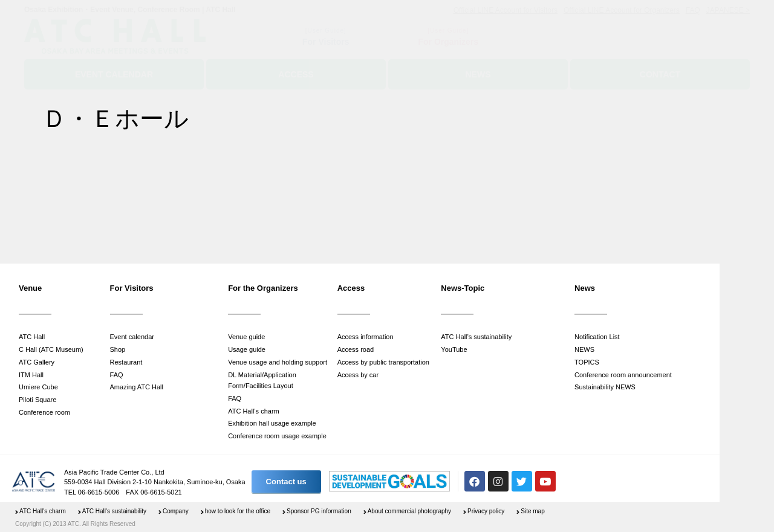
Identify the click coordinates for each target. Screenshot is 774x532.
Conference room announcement (623, 375)
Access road (356, 349)
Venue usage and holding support (278, 362)
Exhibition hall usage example (272, 423)
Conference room (44, 412)
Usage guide (247, 349)
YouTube (454, 349)
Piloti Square (37, 400)
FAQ (117, 375)
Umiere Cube (38, 387)
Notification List (597, 337)
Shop (118, 349)
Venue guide (246, 337)
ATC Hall (32, 337)
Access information (366, 337)
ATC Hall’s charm (254, 411)
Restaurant (126, 362)
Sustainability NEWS (605, 387)
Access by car (358, 375)
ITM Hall (31, 375)
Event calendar (132, 337)
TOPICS (587, 362)
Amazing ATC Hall (137, 387)
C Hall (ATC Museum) (51, 349)
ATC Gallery (37, 362)
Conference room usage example (277, 436)
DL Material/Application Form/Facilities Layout (262, 381)
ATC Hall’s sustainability (476, 337)
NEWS (584, 349)
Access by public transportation (383, 362)
